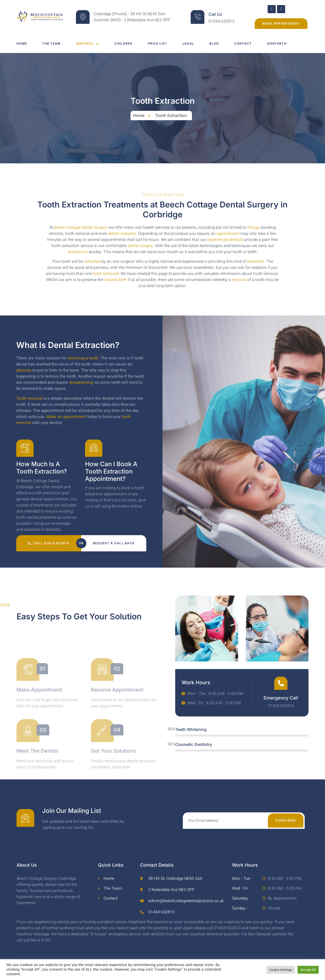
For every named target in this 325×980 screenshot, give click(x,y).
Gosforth (277, 43)
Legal (188, 43)
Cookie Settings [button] (281, 970)
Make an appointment (66, 417)
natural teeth (116, 280)
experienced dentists (225, 240)
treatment (256, 261)
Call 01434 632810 (49, 543)
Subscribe (286, 820)
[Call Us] (198, 17)
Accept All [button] (308, 970)
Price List (158, 43)
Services (88, 43)
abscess (24, 370)
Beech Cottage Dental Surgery (81, 228)
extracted (92, 261)
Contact (243, 43)
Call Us (215, 14)
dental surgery (140, 246)
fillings (253, 228)
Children (123, 43)
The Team (51, 43)
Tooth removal (29, 398)
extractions (78, 252)
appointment (228, 234)
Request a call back (114, 543)
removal (239, 280)
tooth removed (106, 274)
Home (22, 43)
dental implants (122, 234)
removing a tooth (83, 358)
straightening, (81, 382)
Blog (214, 43)
